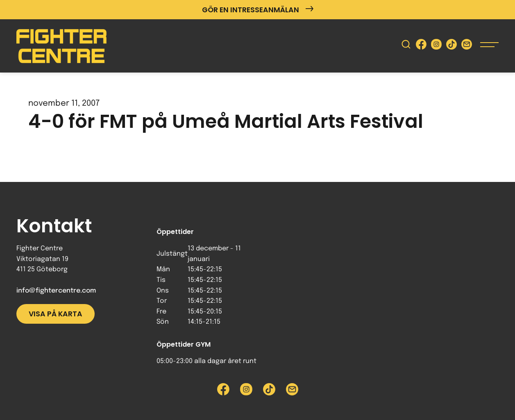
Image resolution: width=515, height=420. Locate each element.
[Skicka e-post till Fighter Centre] (467, 46)
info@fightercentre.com (56, 291)
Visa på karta (56, 314)
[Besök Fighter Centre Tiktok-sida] (451, 46)
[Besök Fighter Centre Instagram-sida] (436, 46)
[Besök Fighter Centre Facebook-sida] (421, 46)
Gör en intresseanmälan (258, 10)
